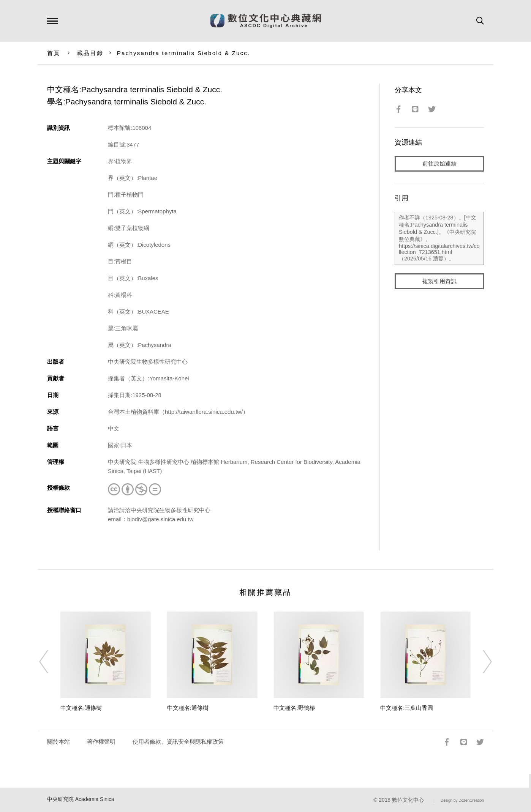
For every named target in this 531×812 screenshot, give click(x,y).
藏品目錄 (90, 53)
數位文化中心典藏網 (266, 21)
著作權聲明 (101, 742)
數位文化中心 (408, 800)
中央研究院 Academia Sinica (81, 799)
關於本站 (58, 742)
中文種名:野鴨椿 (294, 708)
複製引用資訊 (439, 281)
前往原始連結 (439, 164)
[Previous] (51, 662)
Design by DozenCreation (462, 800)
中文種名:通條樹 (81, 708)
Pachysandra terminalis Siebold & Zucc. (184, 53)
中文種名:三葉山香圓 (407, 708)
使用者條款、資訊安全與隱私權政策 (178, 742)
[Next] (480, 662)
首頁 (54, 53)
